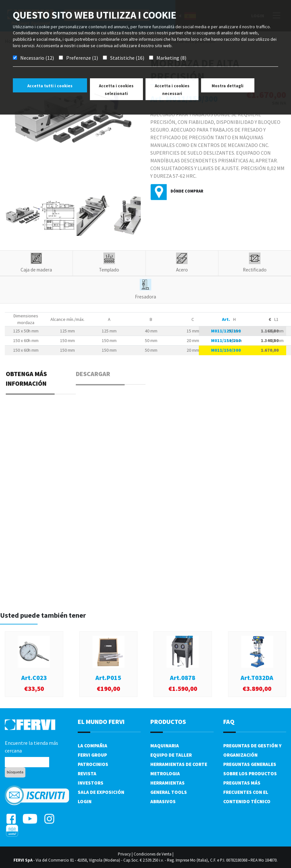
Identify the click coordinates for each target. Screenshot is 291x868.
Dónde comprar (187, 191)
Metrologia (165, 773)
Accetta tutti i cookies (50, 86)
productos (168, 722)
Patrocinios (93, 764)
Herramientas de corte (179, 764)
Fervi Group (92, 755)
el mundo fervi (101, 722)
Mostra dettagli (228, 86)
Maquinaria (165, 746)
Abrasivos (163, 801)
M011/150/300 (226, 350)
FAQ (229, 722)
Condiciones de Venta (153, 854)
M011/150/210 (226, 340)
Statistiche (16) (127, 58)
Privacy (124, 854)
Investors (91, 783)
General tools (169, 792)
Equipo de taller (171, 755)
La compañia (93, 746)
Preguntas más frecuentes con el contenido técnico (247, 792)
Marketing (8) (171, 58)
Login (85, 801)
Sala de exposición (101, 792)
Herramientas (168, 783)
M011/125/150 (226, 331)
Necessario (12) (37, 58)
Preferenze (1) (82, 58)
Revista (87, 773)
